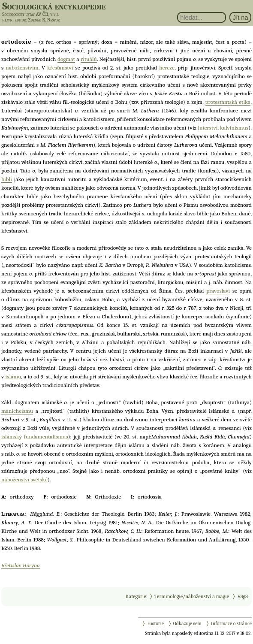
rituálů (89, 59)
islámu (13, 376)
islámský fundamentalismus (35, 437)
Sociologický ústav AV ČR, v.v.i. (30, 14)
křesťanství (60, 68)
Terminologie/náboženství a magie (192, 596)
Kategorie (136, 596)
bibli (7, 179)
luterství (208, 128)
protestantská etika (228, 102)
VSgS (243, 596)
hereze (167, 68)
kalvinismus (234, 128)
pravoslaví (218, 291)
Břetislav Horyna (21, 565)
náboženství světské (24, 479)
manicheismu (17, 411)
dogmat (66, 59)
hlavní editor (14, 20)
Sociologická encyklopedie (54, 6)
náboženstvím (22, 68)
